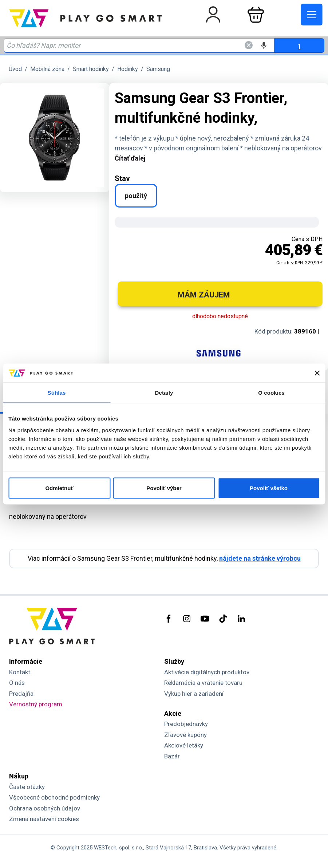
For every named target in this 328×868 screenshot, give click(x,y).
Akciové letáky (184, 745)
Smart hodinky (91, 69)
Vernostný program (36, 704)
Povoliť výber (164, 488)
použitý (136, 196)
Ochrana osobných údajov (45, 808)
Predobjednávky (186, 724)
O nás (17, 683)
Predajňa (21, 694)
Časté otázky (27, 787)
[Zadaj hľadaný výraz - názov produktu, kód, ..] (139, 46)
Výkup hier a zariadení (194, 694)
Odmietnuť (59, 488)
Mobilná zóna (47, 69)
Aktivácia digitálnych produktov (207, 672)
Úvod (15, 69)
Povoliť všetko (269, 488)
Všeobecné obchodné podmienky (54, 797)
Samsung (158, 69)
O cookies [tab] (271, 393)
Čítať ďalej (130, 158)
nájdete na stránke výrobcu (260, 558)
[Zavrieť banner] (317, 373)
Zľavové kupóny (185, 735)
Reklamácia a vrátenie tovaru (203, 683)
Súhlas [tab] (57, 393)
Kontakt (20, 672)
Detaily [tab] (164, 393)
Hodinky (128, 69)
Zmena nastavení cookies (44, 819)
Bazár (172, 756)
